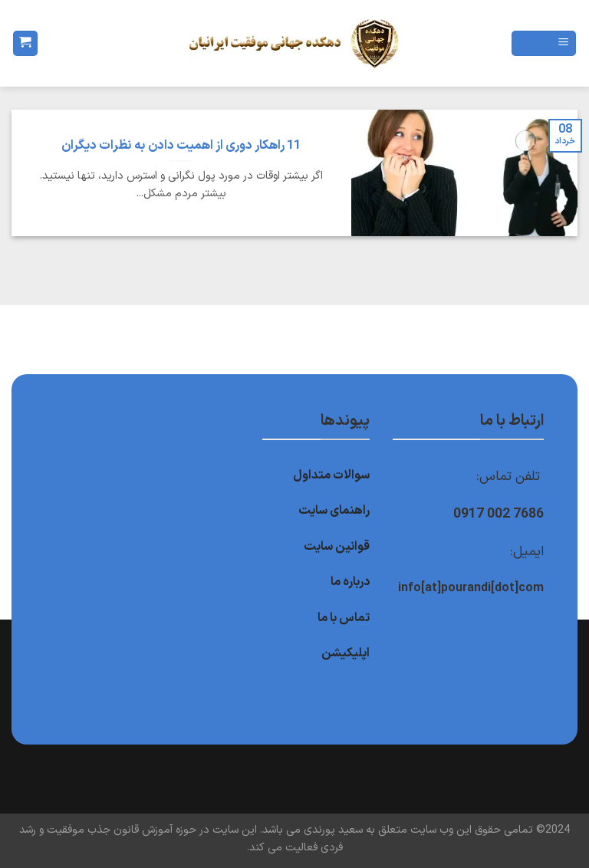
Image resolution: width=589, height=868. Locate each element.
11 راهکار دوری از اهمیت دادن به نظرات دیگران (181, 146)
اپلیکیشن (346, 653)
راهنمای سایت (334, 511)
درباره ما (350, 582)
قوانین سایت (337, 547)
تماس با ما (344, 618)
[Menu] (544, 43)
